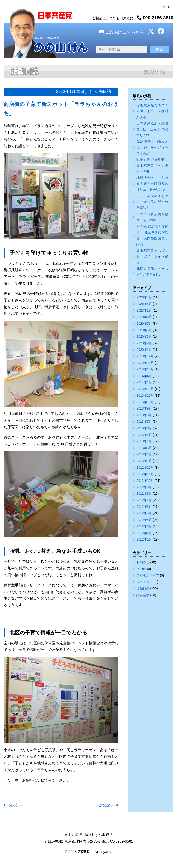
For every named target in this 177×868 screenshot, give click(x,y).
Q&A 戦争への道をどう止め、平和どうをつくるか (152, 147)
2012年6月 (144, 507)
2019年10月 (145, 369)
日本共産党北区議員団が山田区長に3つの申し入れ (152, 129)
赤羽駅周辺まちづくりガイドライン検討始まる (152, 111)
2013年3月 (144, 448)
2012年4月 (144, 520)
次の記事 (106, 805)
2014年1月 (144, 382)
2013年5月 (144, 435)
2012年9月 (144, 487)
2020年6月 (144, 330)
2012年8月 (144, 493)
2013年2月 (144, 454)
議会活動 (143, 595)
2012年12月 (145, 467)
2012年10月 (145, 481)
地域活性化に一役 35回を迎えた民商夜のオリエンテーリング (152, 184)
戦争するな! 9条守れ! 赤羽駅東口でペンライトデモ (152, 165)
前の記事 (16, 805)
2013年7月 (144, 422)
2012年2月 (144, 533)
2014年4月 (144, 376)
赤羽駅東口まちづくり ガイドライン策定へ (152, 256)
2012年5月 (144, 513)
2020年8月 (144, 317)
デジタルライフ (148, 575)
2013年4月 (144, 441)
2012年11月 (145, 474)
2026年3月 (144, 304)
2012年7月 (144, 500)
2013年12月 (145, 389)
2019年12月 (145, 356)
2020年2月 (144, 343)
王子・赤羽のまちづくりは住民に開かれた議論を (152, 202)
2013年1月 (144, 461)
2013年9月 (144, 408)
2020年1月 (144, 350)
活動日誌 (143, 588)
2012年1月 (144, 539)
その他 (141, 569)
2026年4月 (144, 297)
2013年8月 (144, 415)
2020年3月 (144, 336)
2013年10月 (145, 402)
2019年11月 (145, 363)
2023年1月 (144, 310)
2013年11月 (145, 395)
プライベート (146, 582)
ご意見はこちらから (122, 32)
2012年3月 (144, 526)
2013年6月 (144, 428)
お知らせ (143, 562)
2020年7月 (144, 324)
